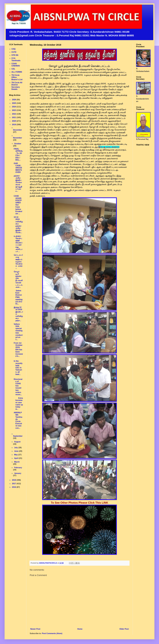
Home (80, 629)
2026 (14, 100)
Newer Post (35, 629)
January (18, 473)
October (18, 144)
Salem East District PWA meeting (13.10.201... (18, 297)
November (18, 138)
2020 (14, 121)
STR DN (15, 55)
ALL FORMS (17, 72)
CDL (13, 69)
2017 (14, 484)
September (18, 436)
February (18, 468)
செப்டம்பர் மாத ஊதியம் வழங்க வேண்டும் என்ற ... (18, 262)
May (16, 455)
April (17, 458)
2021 (14, 117)
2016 (14, 487)
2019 (14, 125)
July (16, 448)
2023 (14, 110)
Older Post (124, 629)
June (17, 451)
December (17, 130)
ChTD (14, 52)
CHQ (13, 49)
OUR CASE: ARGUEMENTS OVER (18, 168)
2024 (14, 107)
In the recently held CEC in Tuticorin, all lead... (18, 368)
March (17, 462)
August (17, 442)
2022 (14, 114)
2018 (14, 480)
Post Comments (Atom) (52, 633)
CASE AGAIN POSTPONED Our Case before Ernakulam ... (18, 205)
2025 (14, 103)
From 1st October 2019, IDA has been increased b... (18, 350)
